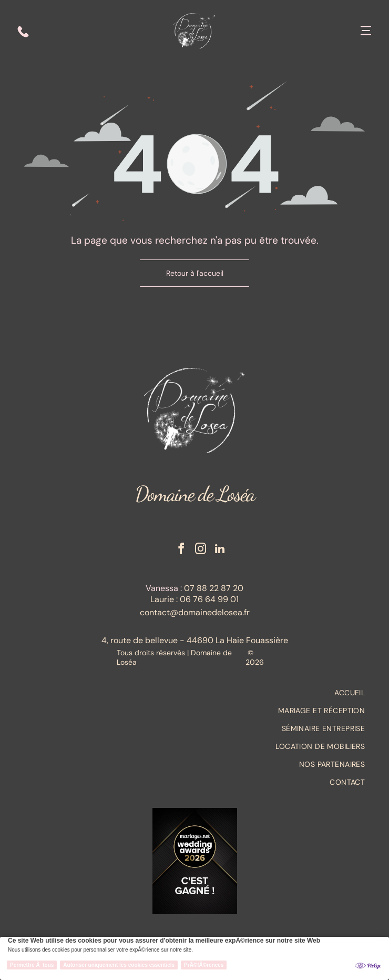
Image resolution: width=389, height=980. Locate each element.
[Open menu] (366, 32)
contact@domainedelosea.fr (195, 612)
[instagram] (200, 550)
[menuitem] (194, 693)
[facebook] (181, 550)
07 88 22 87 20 (214, 588)
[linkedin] (220, 550)
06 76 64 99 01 (209, 599)
